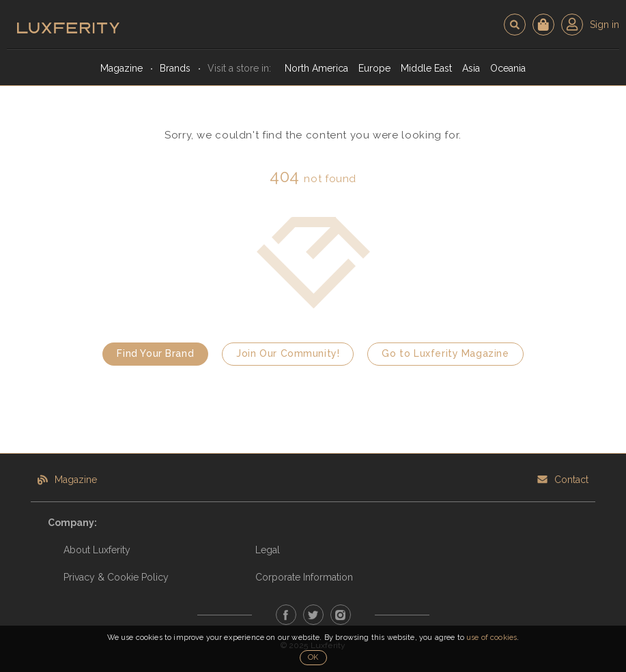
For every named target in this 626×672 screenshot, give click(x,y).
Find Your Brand (155, 353)
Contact (571, 480)
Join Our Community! (288, 353)
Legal (268, 550)
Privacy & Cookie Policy (116, 577)
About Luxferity (97, 550)
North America (316, 68)
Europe (374, 68)
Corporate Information (304, 577)
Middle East (426, 68)
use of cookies (492, 638)
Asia (471, 68)
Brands (175, 68)
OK (313, 657)
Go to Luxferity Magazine (445, 353)
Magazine (122, 68)
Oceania (508, 68)
